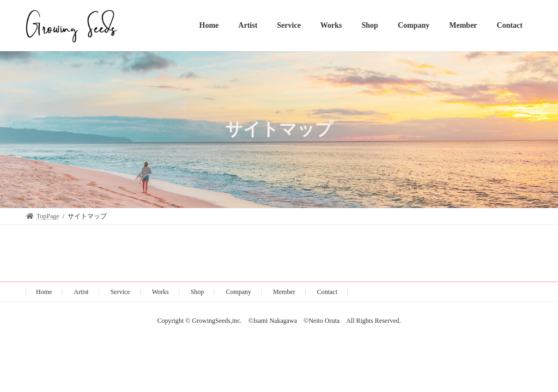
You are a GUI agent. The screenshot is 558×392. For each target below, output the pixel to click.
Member (284, 292)
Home (44, 292)
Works (160, 292)
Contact (327, 292)
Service (120, 292)
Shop (198, 292)
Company (238, 292)
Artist (81, 292)
